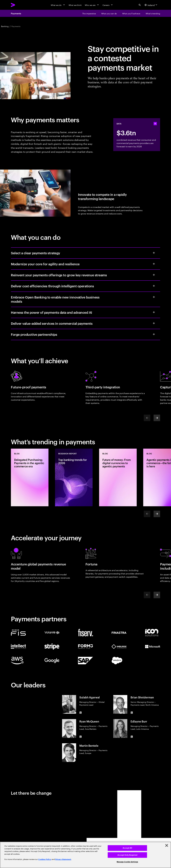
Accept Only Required (127, 855)
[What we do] (58, 5)
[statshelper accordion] (155, 124)
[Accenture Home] (19, 5)
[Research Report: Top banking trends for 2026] (74, 477)
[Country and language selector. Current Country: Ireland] (151, 5)
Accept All (127, 848)
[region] (85, 855)
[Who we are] (92, 5)
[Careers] (108, 5)
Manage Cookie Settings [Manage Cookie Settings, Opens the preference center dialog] (127, 862)
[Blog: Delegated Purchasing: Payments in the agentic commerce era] (30, 477)
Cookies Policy (45, 859)
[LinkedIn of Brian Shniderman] (132, 713)
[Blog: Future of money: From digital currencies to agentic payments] (118, 477)
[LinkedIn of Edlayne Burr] (132, 737)
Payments (16, 13)
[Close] (167, 845)
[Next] (157, 418)
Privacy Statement (63, 859)
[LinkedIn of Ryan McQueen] (80, 737)
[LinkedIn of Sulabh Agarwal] (80, 713)
